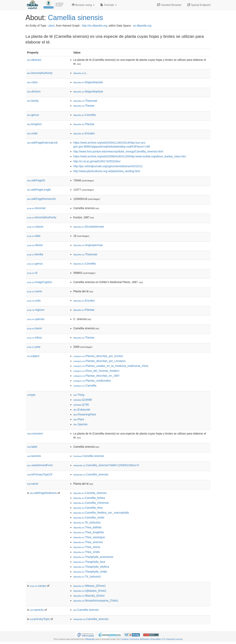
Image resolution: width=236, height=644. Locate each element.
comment (35, 434)
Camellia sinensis (76, 18)
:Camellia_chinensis (91, 503)
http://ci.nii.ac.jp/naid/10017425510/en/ (97, 161)
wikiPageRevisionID (42, 199)
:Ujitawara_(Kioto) (90, 591)
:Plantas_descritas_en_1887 (97, 376)
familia (35, 254)
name (35, 291)
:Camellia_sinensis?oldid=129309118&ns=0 (106, 465)
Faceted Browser (169, 5)
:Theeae (84, 106)
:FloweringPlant (85, 414)
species (36, 319)
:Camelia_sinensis (90, 493)
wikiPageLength (39, 190)
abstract (34, 60)
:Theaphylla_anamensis (93, 557)
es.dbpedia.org (142, 26)
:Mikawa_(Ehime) (90, 586)
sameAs (34, 456)
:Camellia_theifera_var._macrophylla (101, 513)
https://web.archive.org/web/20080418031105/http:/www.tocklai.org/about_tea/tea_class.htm (130, 156)
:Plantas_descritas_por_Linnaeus (99, 361)
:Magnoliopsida (88, 82)
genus (33, 115)
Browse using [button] (83, 5)
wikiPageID (36, 180)
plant (52, 26)
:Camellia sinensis (89, 456)
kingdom (35, 124)
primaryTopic (40, 619)
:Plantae (84, 124)
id (32, 273)
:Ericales (84, 133)
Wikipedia (90, 639)
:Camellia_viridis (89, 518)
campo (38, 586)
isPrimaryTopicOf (40, 474)
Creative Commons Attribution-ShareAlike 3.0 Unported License (152, 639)
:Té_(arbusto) (87, 577)
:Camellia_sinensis (91, 474)
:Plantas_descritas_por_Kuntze (98, 356)
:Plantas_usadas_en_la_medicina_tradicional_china (111, 366)
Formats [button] (109, 5)
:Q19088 (83, 400)
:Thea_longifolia (89, 532)
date (34, 236)
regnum (36, 310)
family (33, 101)
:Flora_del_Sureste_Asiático (96, 371)
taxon (35, 328)
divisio (35, 245)
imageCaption (40, 282)
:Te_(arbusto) (87, 522)
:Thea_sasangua (89, 537)
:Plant (79, 419)
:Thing (79, 395)
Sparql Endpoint (199, 5)
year (34, 347)
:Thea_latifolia (87, 527)
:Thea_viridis (87, 552)
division (34, 91)
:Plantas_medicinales (92, 381)
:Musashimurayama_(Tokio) (96, 601)
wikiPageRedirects (43, 493)
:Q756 (81, 405)
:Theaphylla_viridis (90, 572)
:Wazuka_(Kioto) (89, 596)
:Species (81, 424)
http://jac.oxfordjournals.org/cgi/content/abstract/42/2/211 (108, 166)
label (32, 447)
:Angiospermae (88, 245)
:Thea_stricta (87, 547)
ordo (34, 301)
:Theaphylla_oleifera (91, 567)
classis (35, 227)
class (32, 82)
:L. (80, 73)
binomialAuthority (40, 73)
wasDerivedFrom (40, 465)
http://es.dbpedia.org (94, 26)
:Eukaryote (82, 410)
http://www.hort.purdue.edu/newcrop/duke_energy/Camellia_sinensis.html (118, 151)
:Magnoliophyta (88, 91)
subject (33, 356)
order (32, 133)
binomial (36, 208)
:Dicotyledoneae (89, 227)
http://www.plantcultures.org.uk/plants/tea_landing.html (107, 171)
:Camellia (85, 115)
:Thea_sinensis (88, 542)
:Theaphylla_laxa (89, 562)
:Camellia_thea (88, 508)
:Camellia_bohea (89, 498)
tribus (35, 338)
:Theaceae (85, 101)
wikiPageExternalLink (42, 143)
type (31, 395)
